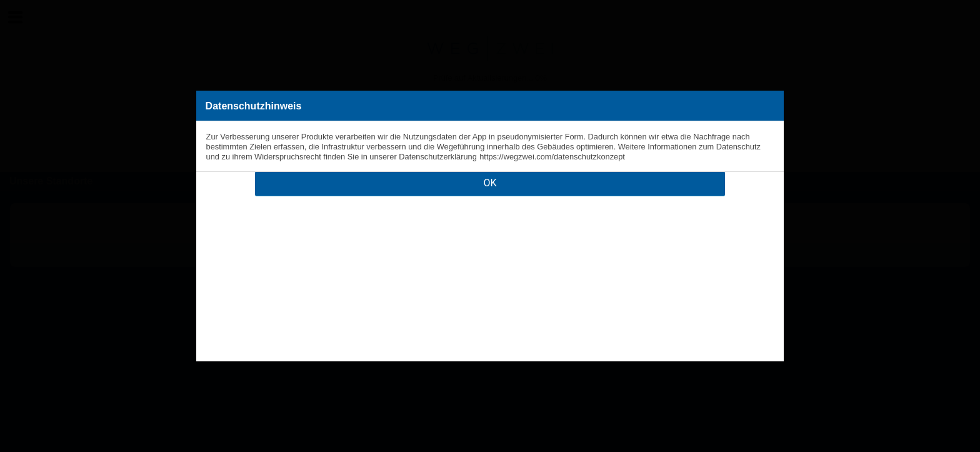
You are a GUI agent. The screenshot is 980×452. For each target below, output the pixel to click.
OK (490, 183)
